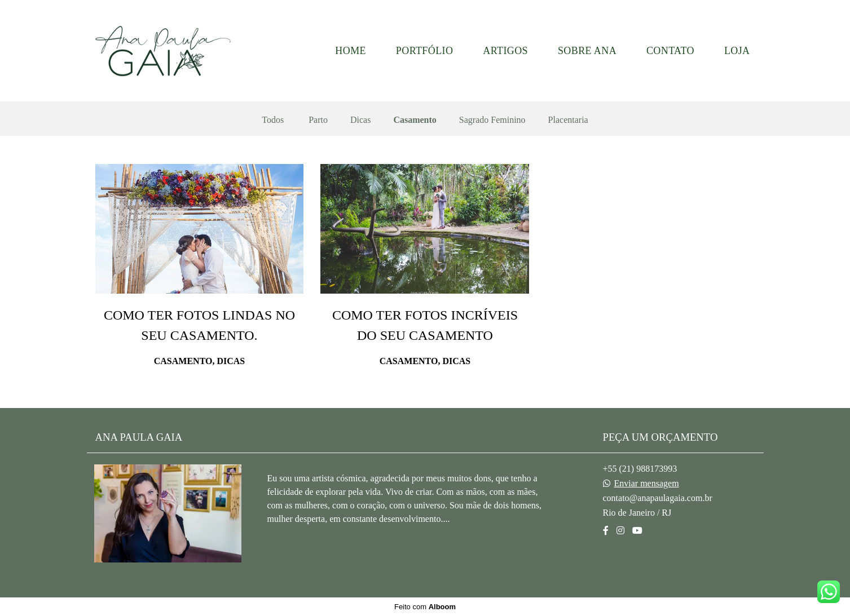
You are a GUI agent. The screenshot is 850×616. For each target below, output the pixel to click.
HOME (351, 51)
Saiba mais (305, 545)
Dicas (360, 120)
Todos (273, 120)
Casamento (415, 120)
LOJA (737, 51)
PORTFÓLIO (425, 51)
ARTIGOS (505, 51)
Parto (318, 120)
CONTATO (670, 51)
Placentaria (568, 120)
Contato (635, 566)
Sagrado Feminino (492, 120)
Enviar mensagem (647, 484)
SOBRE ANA (587, 51)
